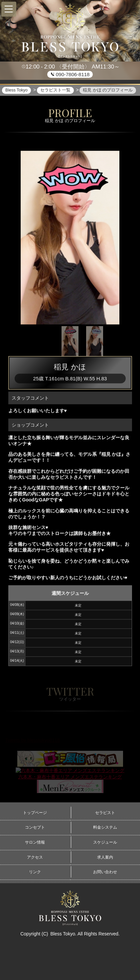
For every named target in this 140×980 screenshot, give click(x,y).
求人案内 (105, 857)
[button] (9, 9)
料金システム (105, 827)
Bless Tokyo (63, 934)
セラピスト (105, 813)
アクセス (35, 857)
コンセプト (35, 827)
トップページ (35, 813)
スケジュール (105, 842)
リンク (35, 872)
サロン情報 (35, 842)
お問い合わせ (105, 872)
